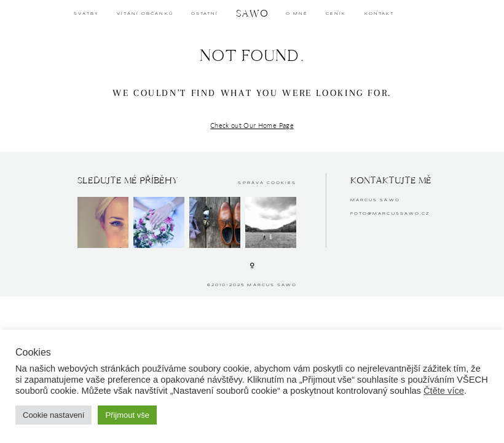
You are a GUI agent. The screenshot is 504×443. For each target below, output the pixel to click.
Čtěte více (444, 391)
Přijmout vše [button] (127, 415)
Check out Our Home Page (252, 125)
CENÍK (336, 14)
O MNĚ (297, 14)
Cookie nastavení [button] (53, 415)
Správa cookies (267, 183)
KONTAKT (379, 14)
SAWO (252, 13)
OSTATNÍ (205, 14)
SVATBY (86, 14)
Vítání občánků (145, 14)
